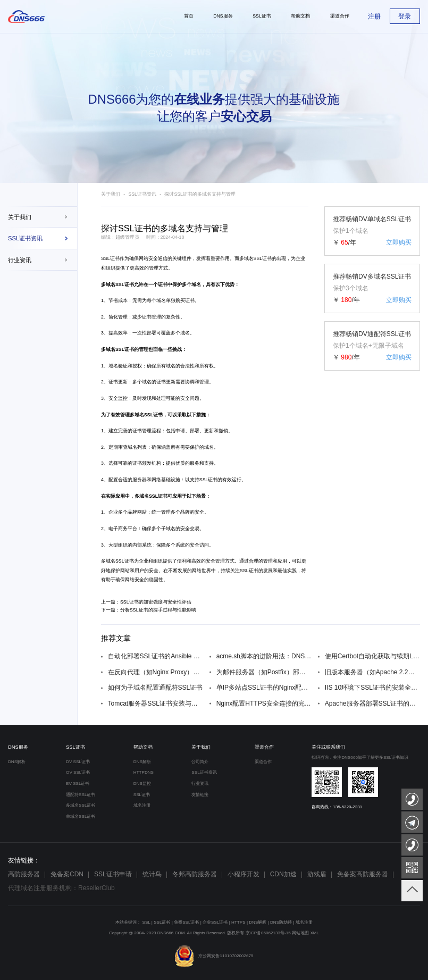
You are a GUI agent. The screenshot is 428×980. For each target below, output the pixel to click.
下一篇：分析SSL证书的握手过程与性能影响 (149, 610)
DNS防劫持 (281, 922)
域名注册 (142, 805)
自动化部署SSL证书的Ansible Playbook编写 (156, 656)
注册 (374, 16)
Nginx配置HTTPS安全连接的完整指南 (264, 703)
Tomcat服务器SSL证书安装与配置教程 (156, 703)
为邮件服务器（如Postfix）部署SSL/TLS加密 (264, 672)
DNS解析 (17, 762)
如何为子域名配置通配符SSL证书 (156, 688)
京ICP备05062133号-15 (268, 933)
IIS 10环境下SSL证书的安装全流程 (372, 688)
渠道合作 (264, 747)
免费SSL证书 (186, 922)
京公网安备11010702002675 (214, 956)
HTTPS (238, 922)
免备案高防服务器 (363, 874)
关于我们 (20, 217)
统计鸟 (152, 874)
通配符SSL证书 (81, 795)
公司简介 (200, 762)
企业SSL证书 (215, 922)
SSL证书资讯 (25, 238)
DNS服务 (18, 747)
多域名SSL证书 (118, 561)
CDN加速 (283, 874)
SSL (146, 922)
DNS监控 (142, 784)
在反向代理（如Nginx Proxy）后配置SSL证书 (156, 672)
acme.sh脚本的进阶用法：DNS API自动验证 (264, 656)
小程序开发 (244, 874)
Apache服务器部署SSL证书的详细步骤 (372, 703)
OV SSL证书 (78, 772)
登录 (405, 16)
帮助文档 (143, 747)
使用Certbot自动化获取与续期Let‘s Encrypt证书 (372, 656)
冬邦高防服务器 (195, 874)
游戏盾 (317, 874)
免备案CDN (67, 874)
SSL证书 (110, 258)
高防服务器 (24, 874)
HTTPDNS (144, 772)
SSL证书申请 (113, 874)
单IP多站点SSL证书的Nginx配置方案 (264, 688)
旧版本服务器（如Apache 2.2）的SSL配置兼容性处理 (372, 672)
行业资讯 (20, 260)
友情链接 (200, 795)
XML (314, 933)
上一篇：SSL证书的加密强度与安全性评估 (146, 602)
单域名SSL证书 (81, 816)
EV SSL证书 (78, 784)
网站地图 (300, 933)
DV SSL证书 (78, 762)
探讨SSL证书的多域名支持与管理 (200, 194)
